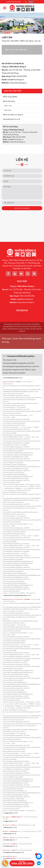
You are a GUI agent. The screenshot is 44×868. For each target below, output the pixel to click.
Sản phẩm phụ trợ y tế (12, 119)
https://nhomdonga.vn (18, 83)
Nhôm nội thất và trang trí (13, 115)
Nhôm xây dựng (27, 41)
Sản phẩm (15, 41)
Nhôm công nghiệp (10, 97)
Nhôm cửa (8, 106)
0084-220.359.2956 (14, 2)
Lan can (37, 41)
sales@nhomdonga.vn (16, 80)
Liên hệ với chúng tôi (22, 208)
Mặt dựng (8, 110)
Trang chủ (6, 41)
